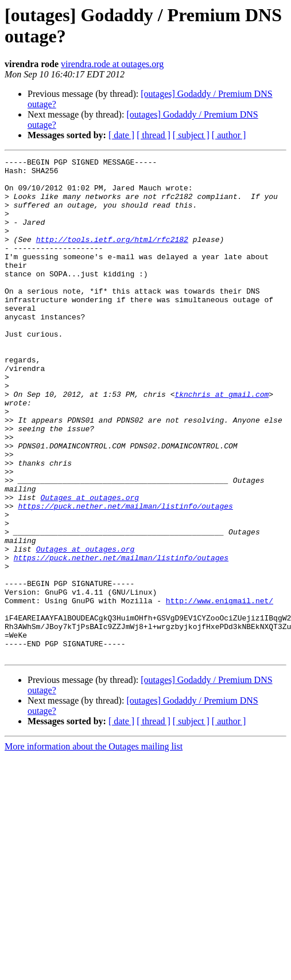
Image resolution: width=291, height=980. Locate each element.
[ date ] (121, 135)
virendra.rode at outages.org (112, 64)
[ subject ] (191, 135)
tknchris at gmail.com (222, 442)
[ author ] (229, 135)
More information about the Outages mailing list (94, 846)
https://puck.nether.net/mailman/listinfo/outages (125, 576)
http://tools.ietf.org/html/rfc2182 (112, 256)
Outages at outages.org (90, 566)
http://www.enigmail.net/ (220, 690)
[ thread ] (154, 135)
